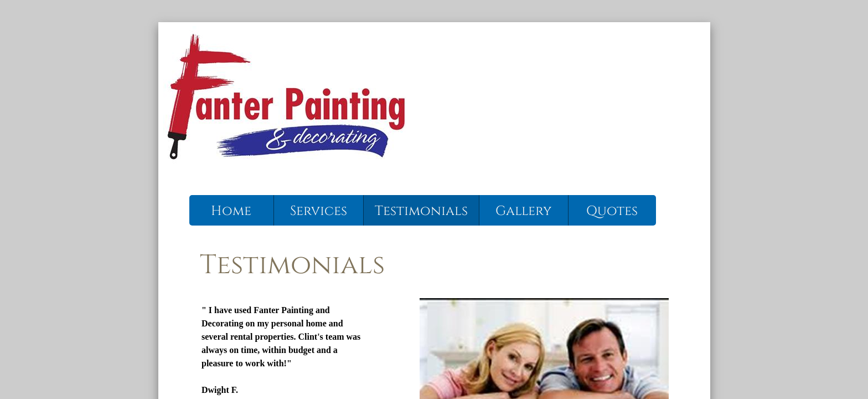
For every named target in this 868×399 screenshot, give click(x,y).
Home (231, 211)
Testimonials (421, 211)
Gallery (523, 211)
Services (319, 211)
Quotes (612, 211)
